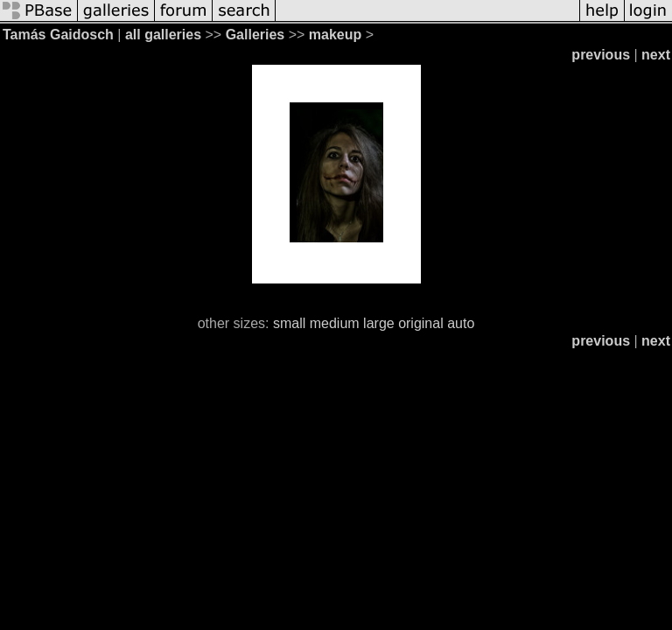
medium (335, 323)
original (421, 323)
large (379, 323)
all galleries (163, 35)
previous (601, 55)
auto (461, 323)
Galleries (255, 35)
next (656, 55)
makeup (335, 35)
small (289, 323)
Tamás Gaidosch (58, 35)
